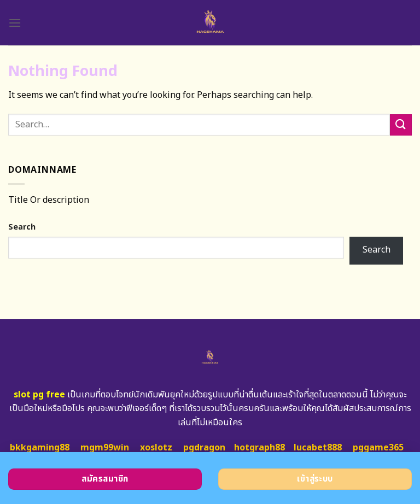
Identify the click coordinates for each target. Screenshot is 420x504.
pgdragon (204, 448)
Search (22, 227)
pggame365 (378, 448)
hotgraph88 (259, 448)
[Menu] (15, 23)
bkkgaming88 (40, 448)
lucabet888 (318, 448)
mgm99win (105, 448)
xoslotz (156, 448)
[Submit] (401, 125)
